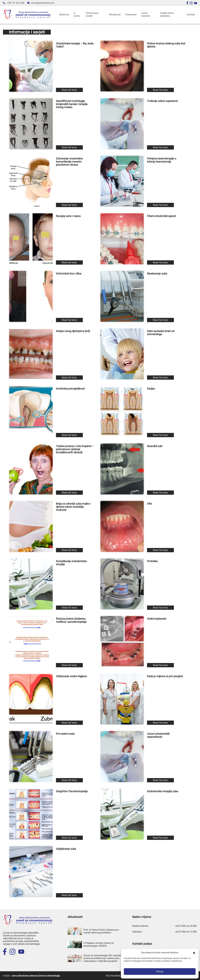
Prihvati (160, 972)
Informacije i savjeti (92, 14)
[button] (194, 953)
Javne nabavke (145, 14)
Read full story (69, 90)
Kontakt (191, 15)
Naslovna (64, 15)
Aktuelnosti (115, 15)
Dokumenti (131, 15)
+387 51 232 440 (15, 3)
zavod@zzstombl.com (43, 3)
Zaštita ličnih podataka (167, 14)
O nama (77, 14)
